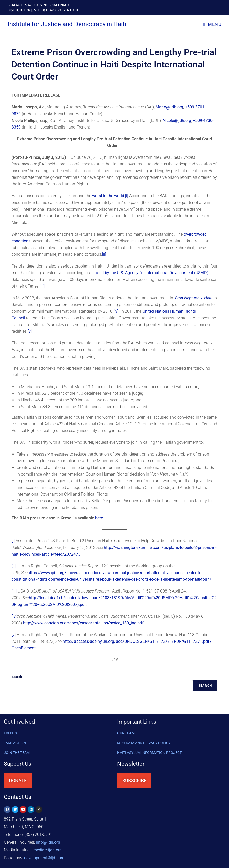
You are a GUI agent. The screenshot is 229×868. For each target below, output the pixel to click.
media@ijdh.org (47, 850)
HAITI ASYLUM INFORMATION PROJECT (149, 753)
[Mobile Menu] (212, 24)
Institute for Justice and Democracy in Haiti (67, 24)
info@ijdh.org (48, 842)
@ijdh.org (44, 858)
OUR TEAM (126, 733)
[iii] (42, 286)
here (99, 518)
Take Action (15, 743)
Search (17, 677)
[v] (30, 331)
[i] (127, 196)
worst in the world (108, 196)
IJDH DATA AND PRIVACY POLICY (144, 743)
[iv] (116, 311)
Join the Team (17, 753)
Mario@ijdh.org (169, 107)
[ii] (104, 254)
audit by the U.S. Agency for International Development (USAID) (152, 273)
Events (10, 733)
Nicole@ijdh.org (177, 120)
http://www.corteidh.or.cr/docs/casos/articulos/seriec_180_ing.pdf (83, 623)
